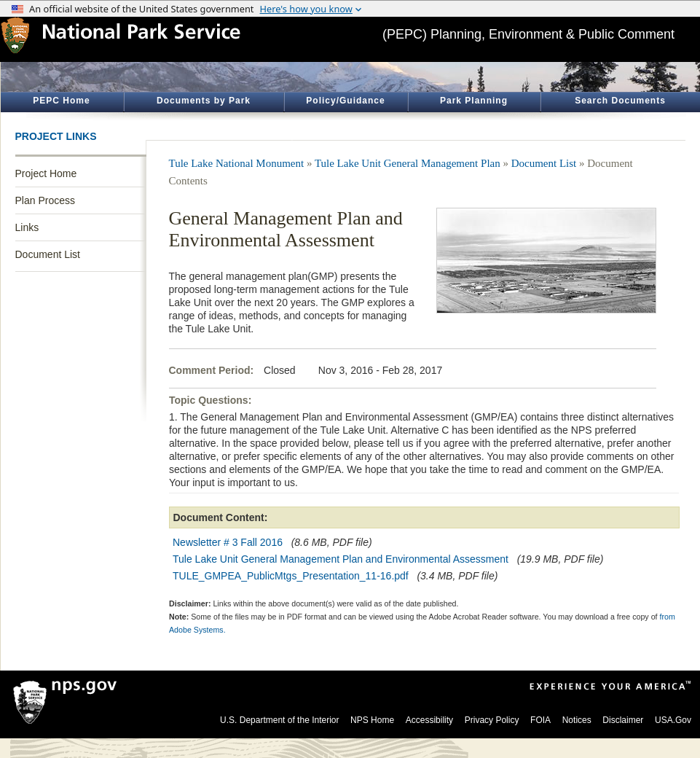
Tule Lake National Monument (237, 163)
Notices (577, 720)
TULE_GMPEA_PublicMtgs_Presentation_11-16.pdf (291, 576)
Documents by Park (204, 101)
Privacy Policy (492, 720)
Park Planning (474, 101)
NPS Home (372, 720)
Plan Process (45, 200)
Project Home (46, 173)
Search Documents (620, 101)
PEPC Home (61, 101)
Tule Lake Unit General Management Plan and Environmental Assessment (341, 559)
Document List (48, 254)
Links (27, 227)
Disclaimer (623, 720)
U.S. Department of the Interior (279, 720)
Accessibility (429, 720)
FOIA (540, 720)
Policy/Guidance (345, 101)
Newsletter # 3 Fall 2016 (228, 542)
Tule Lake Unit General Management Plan (408, 163)
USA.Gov (673, 720)
